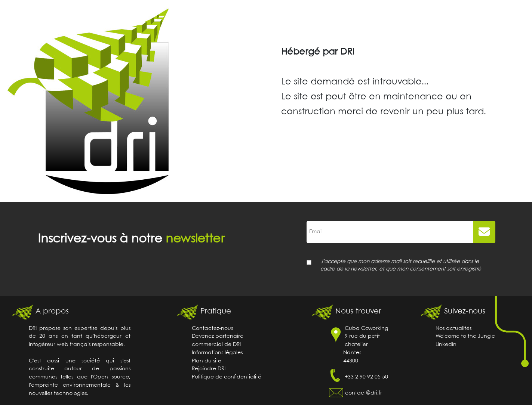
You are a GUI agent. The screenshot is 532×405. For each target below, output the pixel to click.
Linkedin (446, 345)
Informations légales (217, 353)
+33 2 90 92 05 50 (366, 377)
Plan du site (207, 361)
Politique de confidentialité (227, 377)
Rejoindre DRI (209, 369)
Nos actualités (453, 329)
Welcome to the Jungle (465, 336)
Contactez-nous (212, 329)
